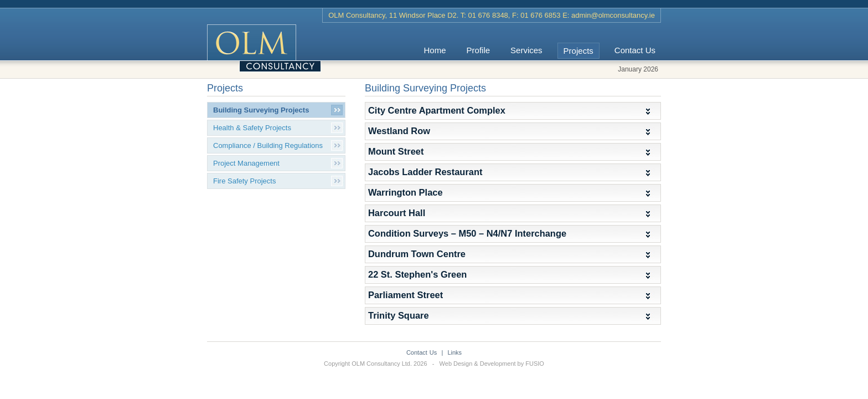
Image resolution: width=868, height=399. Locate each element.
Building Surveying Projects (261, 110)
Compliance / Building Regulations (268, 145)
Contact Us (635, 50)
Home (435, 50)
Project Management (246, 163)
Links (454, 352)
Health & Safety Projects (252, 128)
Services (526, 50)
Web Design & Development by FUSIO (492, 364)
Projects (578, 51)
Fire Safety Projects (244, 181)
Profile (479, 50)
